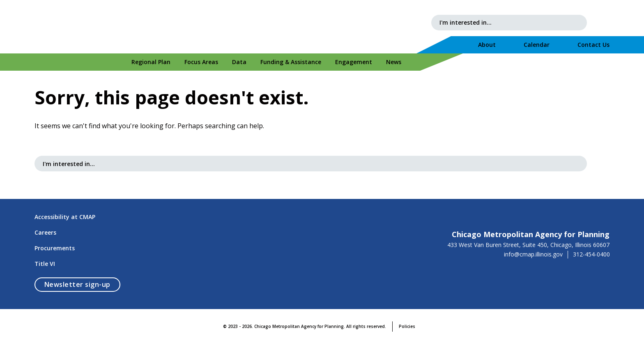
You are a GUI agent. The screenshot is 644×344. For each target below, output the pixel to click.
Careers (45, 232)
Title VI (45, 264)
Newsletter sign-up (82, 284)
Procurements (55, 248)
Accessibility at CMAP (65, 217)
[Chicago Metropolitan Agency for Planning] (100, 27)
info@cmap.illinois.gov (533, 254)
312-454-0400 (591, 254)
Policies (407, 326)
